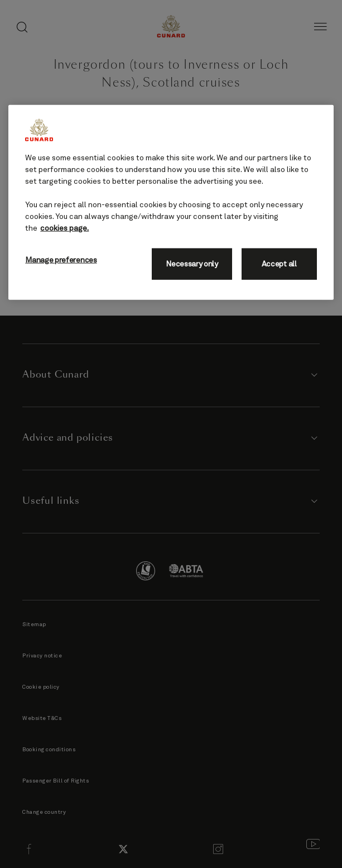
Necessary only (192, 264)
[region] (171, 202)
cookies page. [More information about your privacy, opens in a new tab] (64, 228)
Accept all (279, 264)
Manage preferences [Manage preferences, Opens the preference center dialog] (61, 260)
